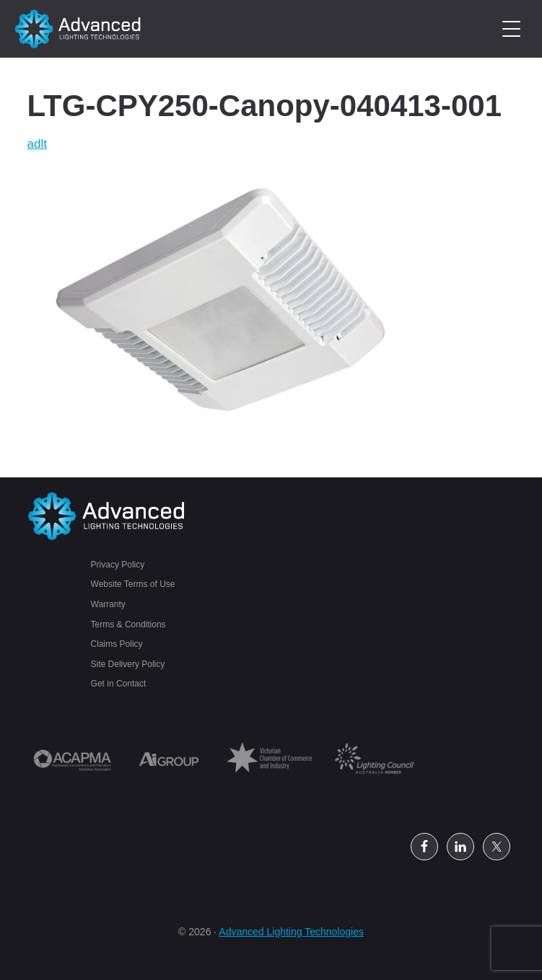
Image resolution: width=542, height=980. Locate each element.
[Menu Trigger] (511, 29)
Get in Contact (119, 684)
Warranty (108, 604)
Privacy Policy (118, 565)
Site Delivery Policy (128, 664)
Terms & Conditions (128, 624)
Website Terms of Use (133, 584)
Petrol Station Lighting (78, 29)
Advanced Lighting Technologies (291, 932)
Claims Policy (117, 644)
